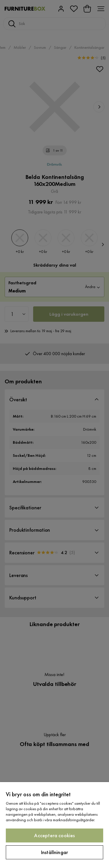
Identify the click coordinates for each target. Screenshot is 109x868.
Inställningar (54, 852)
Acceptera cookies (54, 835)
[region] (54, 825)
